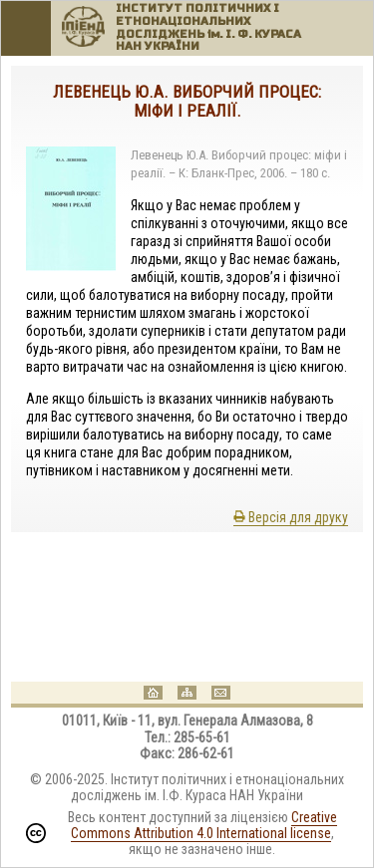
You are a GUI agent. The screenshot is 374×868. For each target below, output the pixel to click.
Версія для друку (291, 517)
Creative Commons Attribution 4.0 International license (204, 825)
